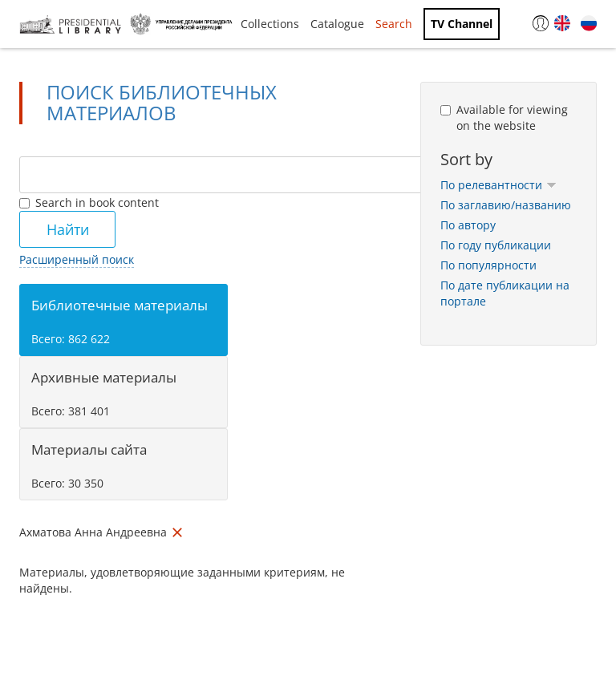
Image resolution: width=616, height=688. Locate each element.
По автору (468, 225)
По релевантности (498, 185)
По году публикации (496, 245)
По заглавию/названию (506, 205)
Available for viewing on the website (504, 117)
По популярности (488, 265)
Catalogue (337, 24)
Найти (68, 229)
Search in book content (89, 202)
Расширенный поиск (77, 259)
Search (394, 24)
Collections (270, 24)
